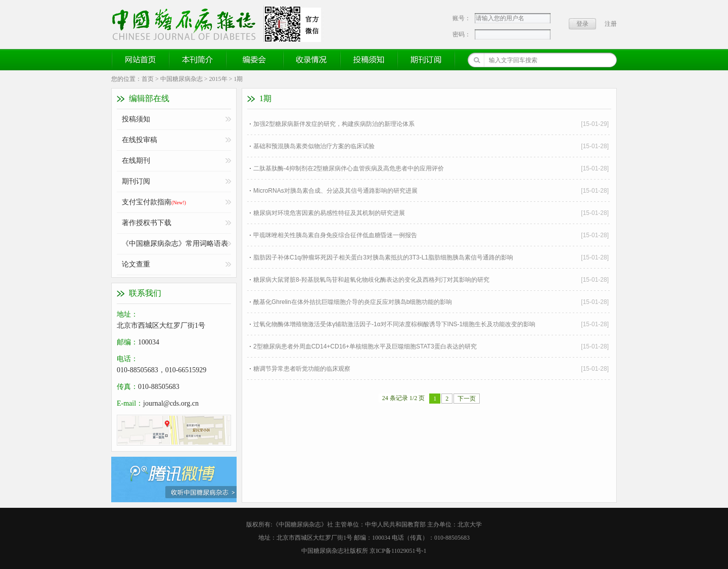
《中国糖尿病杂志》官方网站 (188, 24)
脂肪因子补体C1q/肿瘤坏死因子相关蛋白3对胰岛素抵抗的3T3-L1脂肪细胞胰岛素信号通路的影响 (383, 257)
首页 (148, 79)
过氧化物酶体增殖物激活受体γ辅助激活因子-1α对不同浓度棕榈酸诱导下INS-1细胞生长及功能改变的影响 (394, 324)
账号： (462, 18)
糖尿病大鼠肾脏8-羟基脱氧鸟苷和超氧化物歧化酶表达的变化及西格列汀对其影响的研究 (371, 280)
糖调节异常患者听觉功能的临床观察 (302, 369)
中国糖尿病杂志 (181, 79)
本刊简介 (198, 60)
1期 (238, 79)
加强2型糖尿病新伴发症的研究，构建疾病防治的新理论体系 (334, 124)
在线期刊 (136, 161)
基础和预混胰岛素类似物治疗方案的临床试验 (314, 146)
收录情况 (312, 60)
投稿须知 (369, 60)
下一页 (467, 399)
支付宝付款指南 (154, 202)
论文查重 (136, 264)
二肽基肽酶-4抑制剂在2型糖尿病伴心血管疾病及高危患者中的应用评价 (349, 168)
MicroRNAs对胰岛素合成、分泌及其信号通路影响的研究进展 (335, 191)
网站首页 (141, 60)
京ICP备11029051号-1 (398, 551)
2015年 (218, 79)
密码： (462, 34)
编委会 (255, 60)
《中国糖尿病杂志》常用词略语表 (175, 244)
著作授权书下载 (147, 223)
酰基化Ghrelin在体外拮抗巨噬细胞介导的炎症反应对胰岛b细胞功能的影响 (353, 302)
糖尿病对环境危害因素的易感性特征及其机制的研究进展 (329, 213)
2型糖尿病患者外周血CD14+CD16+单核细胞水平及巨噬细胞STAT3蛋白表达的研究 (365, 346)
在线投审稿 (140, 140)
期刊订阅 (426, 60)
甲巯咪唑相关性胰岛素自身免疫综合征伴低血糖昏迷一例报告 (335, 235)
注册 (611, 24)
